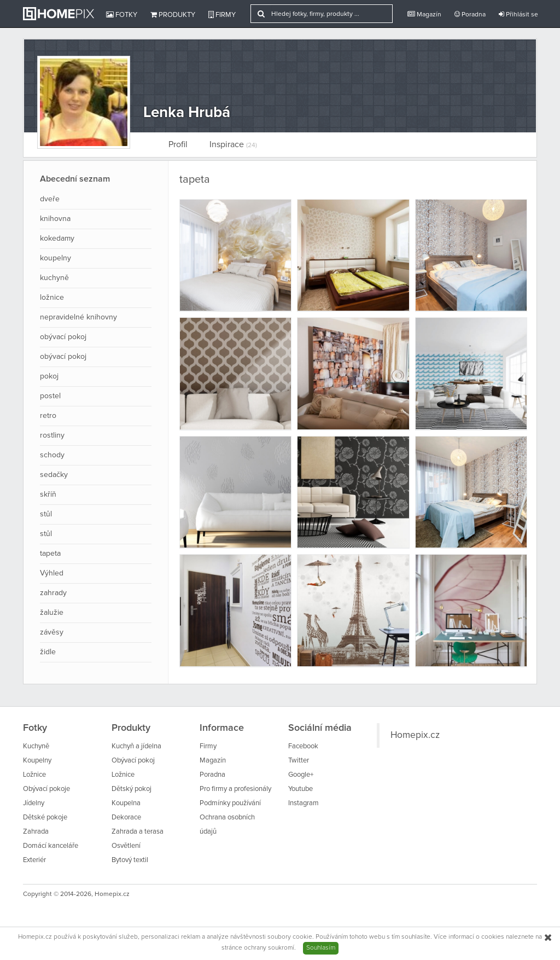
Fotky (122, 15)
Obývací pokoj (133, 761)
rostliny (52, 435)
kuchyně (54, 278)
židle (48, 652)
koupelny (56, 258)
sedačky (54, 475)
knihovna (55, 219)
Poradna (470, 14)
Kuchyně (36, 746)
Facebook (303, 746)
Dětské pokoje (45, 818)
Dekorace (126, 818)
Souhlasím (321, 948)
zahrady (53, 593)
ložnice (52, 298)
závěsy (52, 632)
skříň (48, 494)
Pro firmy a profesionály (235, 789)
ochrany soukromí (269, 948)
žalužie (52, 613)
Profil (178, 144)
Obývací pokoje (46, 789)
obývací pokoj (63, 337)
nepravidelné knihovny (78, 317)
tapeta (50, 554)
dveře (50, 199)
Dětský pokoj (132, 789)
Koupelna (126, 803)
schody (52, 455)
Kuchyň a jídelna (136, 746)
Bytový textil (130, 860)
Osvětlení (126, 846)
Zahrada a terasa (138, 832)
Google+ (301, 775)
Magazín (424, 14)
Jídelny (34, 803)
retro (48, 416)
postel (50, 396)
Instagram (304, 803)
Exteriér (34, 860)
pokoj (49, 376)
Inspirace (233, 144)
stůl (46, 514)
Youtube (301, 789)
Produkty (173, 15)
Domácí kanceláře (51, 846)
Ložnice (34, 775)
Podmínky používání (230, 803)
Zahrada (36, 832)
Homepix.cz (415, 735)
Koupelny (37, 761)
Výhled (52, 573)
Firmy (222, 15)
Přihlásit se (518, 14)
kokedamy (57, 238)
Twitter (299, 761)
